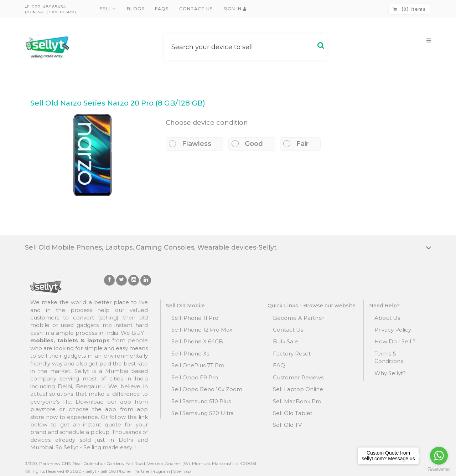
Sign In (235, 9)
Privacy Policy (393, 330)
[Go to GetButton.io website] (439, 469)
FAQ (279, 365)
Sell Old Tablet (293, 413)
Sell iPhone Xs (190, 354)
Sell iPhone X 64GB (197, 341)
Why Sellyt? (390, 373)
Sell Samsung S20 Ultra (203, 413)
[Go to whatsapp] (439, 456)
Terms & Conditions (389, 357)
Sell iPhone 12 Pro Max (202, 330)
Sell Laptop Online (298, 389)
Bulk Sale (286, 341)
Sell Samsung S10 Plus (201, 401)
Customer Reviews (298, 377)
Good (250, 144)
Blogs (136, 9)
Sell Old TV (287, 425)
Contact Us (196, 9)
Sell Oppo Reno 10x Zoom (207, 389)
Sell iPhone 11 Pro (195, 318)
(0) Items (409, 9)
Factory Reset (292, 354)
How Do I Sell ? (395, 341)
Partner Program (152, 471)
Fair (299, 144)
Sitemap (182, 471)
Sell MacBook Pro (297, 401)
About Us (387, 318)
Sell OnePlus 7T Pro (198, 365)
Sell (108, 9)
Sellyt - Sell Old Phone (108, 471)
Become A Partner (299, 318)
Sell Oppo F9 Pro (195, 377)
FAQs (162, 9)
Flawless (193, 144)
